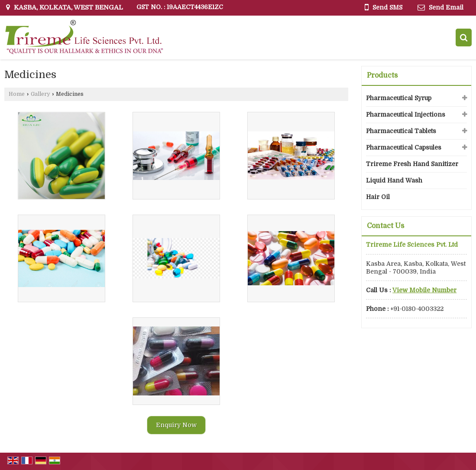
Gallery (40, 94)
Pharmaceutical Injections (406, 114)
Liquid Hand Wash (394, 180)
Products (382, 75)
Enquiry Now (176, 425)
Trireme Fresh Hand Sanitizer (412, 164)
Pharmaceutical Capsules (404, 147)
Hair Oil (378, 197)
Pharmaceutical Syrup (399, 98)
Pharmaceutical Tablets (401, 131)
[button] (424, 290)
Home (17, 94)
